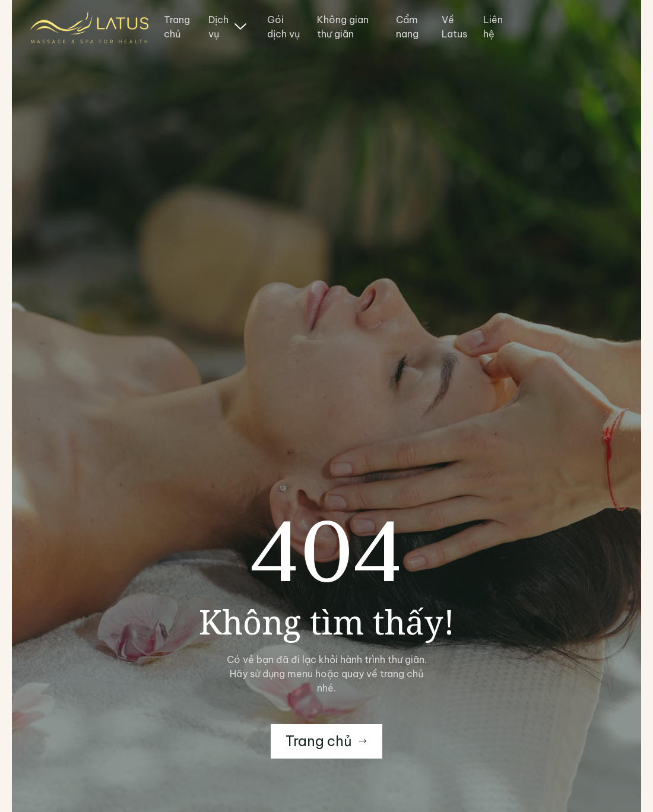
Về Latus (454, 27)
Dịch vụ (227, 27)
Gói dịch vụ (283, 27)
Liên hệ (493, 27)
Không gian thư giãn (343, 27)
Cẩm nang (407, 27)
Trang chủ (177, 27)
